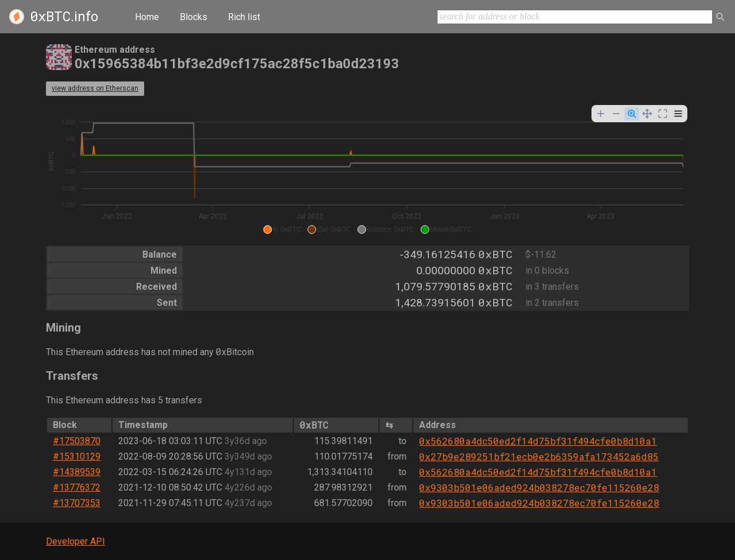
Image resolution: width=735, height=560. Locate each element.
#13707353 (77, 503)
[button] (282, 230)
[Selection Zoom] (632, 114)
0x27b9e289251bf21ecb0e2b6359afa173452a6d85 (539, 456)
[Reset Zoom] (663, 114)
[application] (367, 171)
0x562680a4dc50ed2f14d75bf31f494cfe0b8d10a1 (538, 441)
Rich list (244, 17)
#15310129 (77, 456)
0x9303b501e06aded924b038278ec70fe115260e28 (539, 487)
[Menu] (678, 114)
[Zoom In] (601, 114)
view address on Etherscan (95, 88)
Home (147, 17)
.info (64, 17)
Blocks (194, 17)
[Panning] (647, 114)
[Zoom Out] (616, 114)
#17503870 (77, 441)
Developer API (76, 541)
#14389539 (77, 472)
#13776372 (77, 487)
